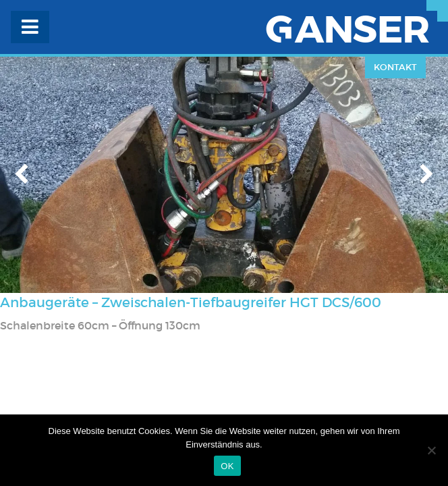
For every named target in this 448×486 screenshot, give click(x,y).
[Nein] (431, 450)
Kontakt (395, 67)
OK (227, 466)
